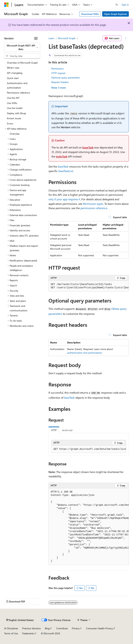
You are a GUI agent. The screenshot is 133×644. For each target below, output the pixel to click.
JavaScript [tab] (67, 430)
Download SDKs (90, 14)
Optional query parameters (66, 78)
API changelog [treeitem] (15, 73)
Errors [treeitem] (10, 123)
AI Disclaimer (11, 628)
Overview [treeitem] (15, 134)
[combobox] (22, 47)
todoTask (62, 156)
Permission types (93, 204)
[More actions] (126, 38)
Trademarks (28, 633)
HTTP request (58, 73)
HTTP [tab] (54, 430)
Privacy (76, 628)
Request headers (60, 82)
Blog (47, 628)
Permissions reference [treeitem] (18, 93)
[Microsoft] (6, 5)
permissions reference (94, 208)
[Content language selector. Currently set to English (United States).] (20, 620)
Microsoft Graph (67, 38)
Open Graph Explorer (116, 14)
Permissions (57, 69)
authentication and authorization (85, 353)
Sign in (125, 5)
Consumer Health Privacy (99, 628)
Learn (51, 38)
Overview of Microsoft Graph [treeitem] (22, 63)
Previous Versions (31, 628)
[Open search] (117, 5)
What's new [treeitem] (13, 68)
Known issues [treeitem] (14, 118)
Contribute (62, 628)
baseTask (88, 147)
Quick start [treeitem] (13, 78)
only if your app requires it (64, 199)
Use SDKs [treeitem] (12, 103)
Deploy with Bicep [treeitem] (16, 113)
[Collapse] (36, 38)
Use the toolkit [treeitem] (15, 108)
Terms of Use (11, 633)
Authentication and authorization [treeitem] (17, 85)
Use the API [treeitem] (13, 98)
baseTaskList (66, 171)
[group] (89, 286)
